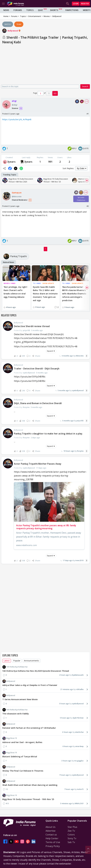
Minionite (80, 356)
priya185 (80, 421)
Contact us (51, 835)
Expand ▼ (51, 351)
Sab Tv (71, 842)
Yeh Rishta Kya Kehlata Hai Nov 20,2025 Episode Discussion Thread (36, 671)
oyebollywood (78, 390)
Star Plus (72, 827)
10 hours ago (69, 451)
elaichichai (79, 732)
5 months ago (63, 390)
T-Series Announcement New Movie (20, 699)
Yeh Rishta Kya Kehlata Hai (15, 667)
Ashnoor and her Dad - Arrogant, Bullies (22, 742)
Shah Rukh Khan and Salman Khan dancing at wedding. (30, 785)
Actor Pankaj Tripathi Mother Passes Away (38, 464)
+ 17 (87, 101)
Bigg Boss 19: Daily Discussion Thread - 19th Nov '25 (28, 799)
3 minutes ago (66, 803)
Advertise (51, 831)
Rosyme (80, 451)
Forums (18, 10)
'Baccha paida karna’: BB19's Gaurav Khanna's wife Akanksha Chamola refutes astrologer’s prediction (74, 294)
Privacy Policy (53, 846)
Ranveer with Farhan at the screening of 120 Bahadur (29, 728)
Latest (7, 661)
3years (11, 162)
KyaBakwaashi (78, 675)
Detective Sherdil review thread (32, 326)
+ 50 (86, 192)
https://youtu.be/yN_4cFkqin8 (17, 119)
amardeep (79, 746)
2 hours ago (64, 675)
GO (55, 93)
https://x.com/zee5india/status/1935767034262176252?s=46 (46, 346)
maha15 (80, 789)
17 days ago (68, 560)
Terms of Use (53, 842)
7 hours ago (64, 775)
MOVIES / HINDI (9, 283)
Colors (71, 835)
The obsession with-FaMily (16, 714)
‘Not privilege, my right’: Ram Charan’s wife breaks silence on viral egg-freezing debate (16, 292)
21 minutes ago (67, 689)
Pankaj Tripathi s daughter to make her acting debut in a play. (48, 434)
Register (85, 4)
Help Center (52, 838)
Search (85, 86)
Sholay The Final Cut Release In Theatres (23, 771)
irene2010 (79, 560)
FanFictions (72, 10)
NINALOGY (79, 803)
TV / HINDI (37, 283)
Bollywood (14, 31)
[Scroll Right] (87, 180)
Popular (17, 661)
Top (88, 850)
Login (76, 4)
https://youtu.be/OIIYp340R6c (30, 381)
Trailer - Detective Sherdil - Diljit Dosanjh (37, 369)
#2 (88, 206)
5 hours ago (64, 704)
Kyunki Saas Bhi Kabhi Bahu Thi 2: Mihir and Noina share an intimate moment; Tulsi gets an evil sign (45, 294)
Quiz (40, 10)
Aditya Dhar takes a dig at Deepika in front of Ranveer (30, 685)
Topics (30, 10)
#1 (88, 114)
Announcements (31, 661)
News (6, 10)
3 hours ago (66, 761)
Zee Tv (71, 831)
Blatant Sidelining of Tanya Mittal (20, 757)
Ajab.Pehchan (78, 718)
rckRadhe (80, 689)
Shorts (54, 10)
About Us (51, 827)
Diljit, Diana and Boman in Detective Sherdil (38, 403)
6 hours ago (67, 732)
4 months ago (67, 356)
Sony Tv (72, 838)
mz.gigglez (79, 761)
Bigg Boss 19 (10, 738)
